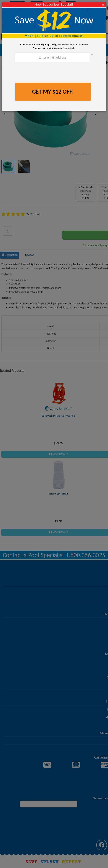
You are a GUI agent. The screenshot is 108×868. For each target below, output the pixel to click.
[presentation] (45, 73)
